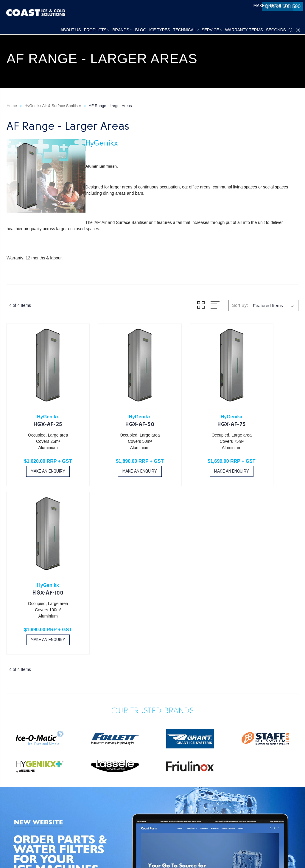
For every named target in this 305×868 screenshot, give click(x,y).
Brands (123, 30)
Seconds (276, 30)
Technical (186, 30)
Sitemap (60, 856)
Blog (141, 30)
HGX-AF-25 (40, 407)
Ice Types (160, 30)
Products (97, 30)
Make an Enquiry (236, 8)
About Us (71, 30)
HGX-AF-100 (265, 407)
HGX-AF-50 (115, 407)
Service (212, 30)
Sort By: (240, 305)
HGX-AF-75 (190, 407)
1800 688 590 (281, 8)
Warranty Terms (244, 30)
